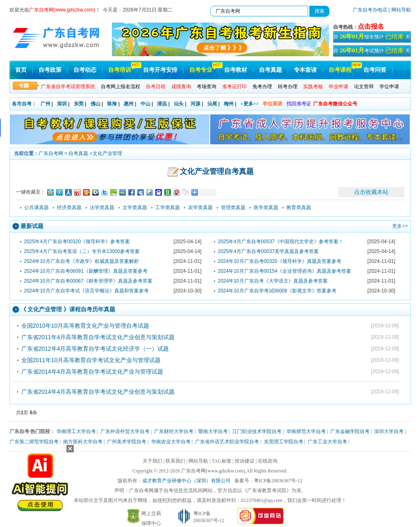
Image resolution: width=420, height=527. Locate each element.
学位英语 (272, 104)
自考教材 (236, 70)
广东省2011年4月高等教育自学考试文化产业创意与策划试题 (98, 337)
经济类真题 (69, 208)
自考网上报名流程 (120, 87)
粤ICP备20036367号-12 (278, 481)
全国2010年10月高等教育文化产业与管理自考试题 (85, 326)
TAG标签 (222, 461)
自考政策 (50, 70)
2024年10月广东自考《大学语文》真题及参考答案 (273, 281)
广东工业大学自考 (327, 442)
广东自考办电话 (370, 10)
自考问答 (375, 70)
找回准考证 (299, 104)
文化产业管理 (107, 153)
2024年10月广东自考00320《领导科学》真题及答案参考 (280, 261)
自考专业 (201, 70)
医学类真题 (266, 208)
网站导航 (401, 10)
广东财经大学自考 (174, 431)
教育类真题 (299, 208)
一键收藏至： (31, 192)
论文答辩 (364, 87)
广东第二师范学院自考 (34, 442)
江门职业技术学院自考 (257, 431)
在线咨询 (268, 461)
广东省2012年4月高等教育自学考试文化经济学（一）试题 (95, 349)
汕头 (179, 104)
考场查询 (207, 87)
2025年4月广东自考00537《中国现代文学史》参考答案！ (281, 242)
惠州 (129, 104)
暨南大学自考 (213, 431)
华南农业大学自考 (171, 442)
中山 (145, 104)
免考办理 (262, 87)
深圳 (62, 104)
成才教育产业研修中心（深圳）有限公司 (186, 481)
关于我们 (152, 461)
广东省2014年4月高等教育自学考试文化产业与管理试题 (92, 372)
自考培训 (120, 70)
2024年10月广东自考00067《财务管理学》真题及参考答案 (88, 281)
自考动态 (85, 70)
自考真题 (270, 70)
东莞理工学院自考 (284, 442)
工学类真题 (168, 208)
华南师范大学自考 (306, 431)
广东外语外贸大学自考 (125, 431)
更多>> (400, 226)
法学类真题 (102, 208)
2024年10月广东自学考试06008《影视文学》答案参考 (277, 291)
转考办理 (288, 87)
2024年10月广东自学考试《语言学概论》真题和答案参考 (86, 291)
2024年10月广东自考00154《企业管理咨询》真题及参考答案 (285, 271)
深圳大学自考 (389, 431)
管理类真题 (233, 208)
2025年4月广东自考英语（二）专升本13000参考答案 (82, 251)
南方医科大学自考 (83, 442)
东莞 (79, 104)
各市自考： (24, 104)
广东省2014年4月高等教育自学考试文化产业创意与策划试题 (98, 392)
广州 (45, 104)
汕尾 (212, 104)
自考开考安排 (160, 70)
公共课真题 (36, 208)
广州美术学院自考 (127, 442)
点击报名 (371, 26)
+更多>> (250, 104)
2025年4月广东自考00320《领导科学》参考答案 (77, 242)
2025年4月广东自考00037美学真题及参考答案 (269, 251)
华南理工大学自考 (76, 431)
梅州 (229, 104)
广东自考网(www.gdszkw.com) (213, 471)
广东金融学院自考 (350, 431)
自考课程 (340, 70)
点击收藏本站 (371, 192)
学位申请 (389, 87)
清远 (162, 104)
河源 (195, 104)
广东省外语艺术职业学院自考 (227, 442)
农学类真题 (200, 208)
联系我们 (175, 461)
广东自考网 (51, 153)
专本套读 (305, 70)
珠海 (112, 104)
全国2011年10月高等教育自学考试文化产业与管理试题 (91, 360)
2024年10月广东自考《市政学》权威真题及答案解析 (82, 261)
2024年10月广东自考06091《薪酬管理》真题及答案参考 (86, 271)
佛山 (95, 104)
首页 (21, 70)
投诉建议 (245, 461)
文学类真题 (135, 208)
